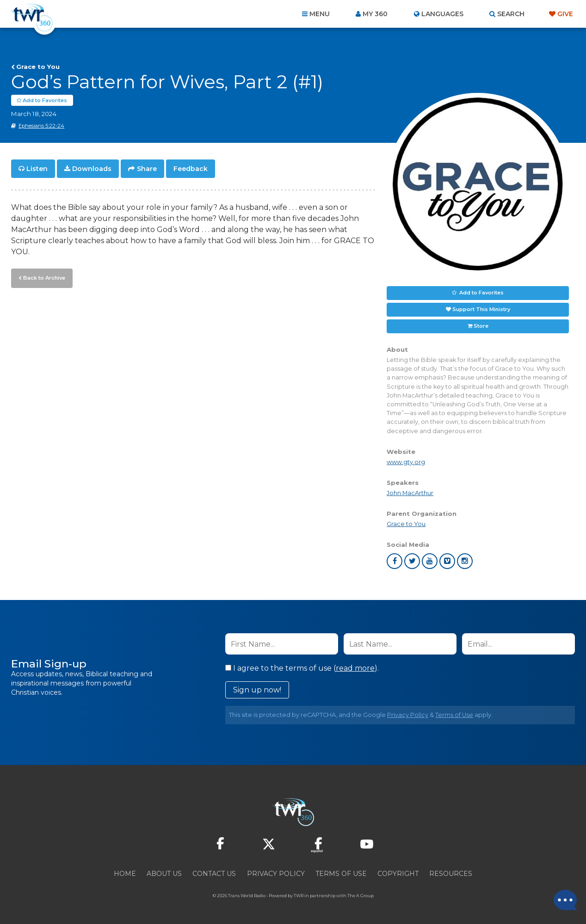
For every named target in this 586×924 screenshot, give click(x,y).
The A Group (361, 896)
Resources (451, 874)
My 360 (375, 14)
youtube (430, 562)
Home (125, 874)
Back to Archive (44, 278)
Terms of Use (454, 715)
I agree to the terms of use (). (302, 669)
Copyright (398, 874)
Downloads (92, 169)
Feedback (191, 169)
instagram (465, 562)
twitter (412, 562)
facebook (395, 562)
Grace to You (38, 67)
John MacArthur (410, 493)
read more (355, 669)
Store (481, 326)
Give (565, 14)
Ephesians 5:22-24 (41, 126)
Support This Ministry (481, 310)
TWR (299, 896)
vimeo (447, 562)
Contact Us (214, 874)
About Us (164, 874)
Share (147, 169)
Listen (37, 169)
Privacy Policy (408, 715)
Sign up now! (257, 690)
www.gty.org (406, 462)
